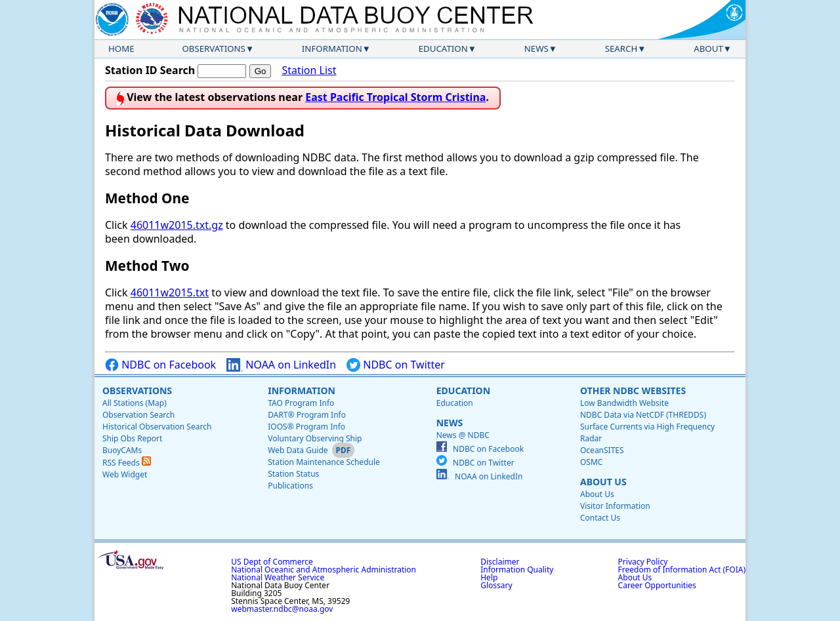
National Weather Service (278, 577)
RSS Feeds (127, 463)
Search (621, 49)
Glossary (496, 585)
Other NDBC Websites (633, 391)
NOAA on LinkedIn (281, 365)
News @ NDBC (463, 435)
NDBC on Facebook (160, 365)
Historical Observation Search (157, 427)
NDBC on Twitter (396, 365)
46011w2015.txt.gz (177, 225)
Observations (213, 49)
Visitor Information (615, 506)
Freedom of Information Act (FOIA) (682, 570)
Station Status (293, 474)
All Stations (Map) (135, 403)
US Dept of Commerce (272, 562)
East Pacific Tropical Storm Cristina (395, 97)
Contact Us (600, 518)
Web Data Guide (298, 450)
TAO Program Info (301, 403)
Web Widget (125, 474)
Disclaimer (500, 562)
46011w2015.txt (170, 292)
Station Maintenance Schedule (324, 462)
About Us (603, 482)
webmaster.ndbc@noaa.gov (282, 609)
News (536, 49)
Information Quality (517, 570)
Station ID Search (150, 70)
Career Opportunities (657, 585)
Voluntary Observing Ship (315, 438)
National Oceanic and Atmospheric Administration (324, 570)
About (708, 49)
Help (489, 577)
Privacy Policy (643, 562)
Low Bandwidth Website (624, 403)
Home (121, 49)
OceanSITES (602, 450)
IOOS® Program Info (306, 427)
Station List (309, 70)
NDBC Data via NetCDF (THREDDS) (643, 415)
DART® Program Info (307, 415)
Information (332, 49)
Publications (290, 486)
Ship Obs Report (132, 438)
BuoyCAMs (122, 450)
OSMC (591, 462)
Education (443, 49)
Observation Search (138, 415)
